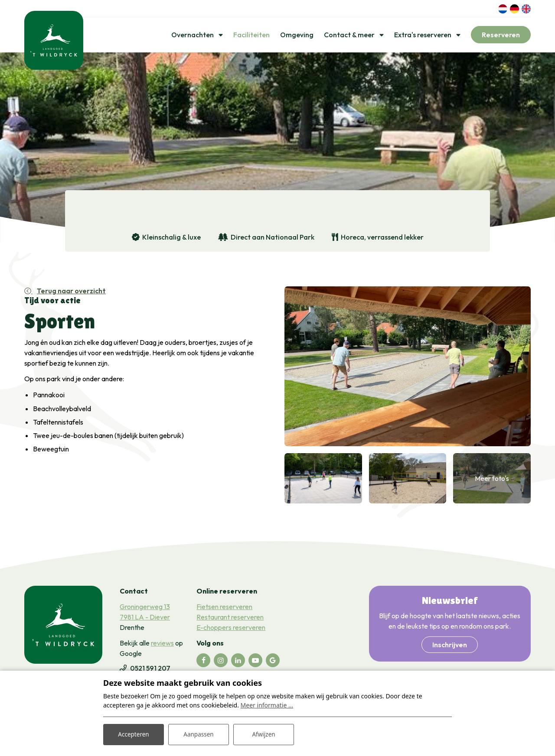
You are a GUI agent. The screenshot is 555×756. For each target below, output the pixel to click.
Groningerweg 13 (145, 608)
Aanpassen (199, 734)
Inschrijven (450, 646)
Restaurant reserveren (230, 619)
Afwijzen (263, 734)
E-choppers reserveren (231, 629)
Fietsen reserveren (224, 608)
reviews (162, 645)
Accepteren (134, 734)
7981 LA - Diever (145, 619)
